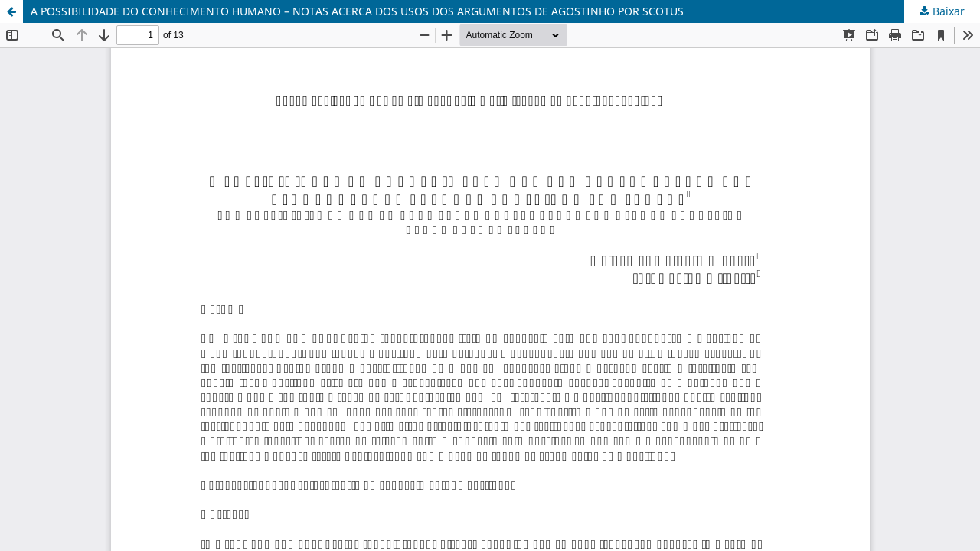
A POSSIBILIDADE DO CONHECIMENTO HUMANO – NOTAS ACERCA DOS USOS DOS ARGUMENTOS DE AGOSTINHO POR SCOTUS (357, 11)
